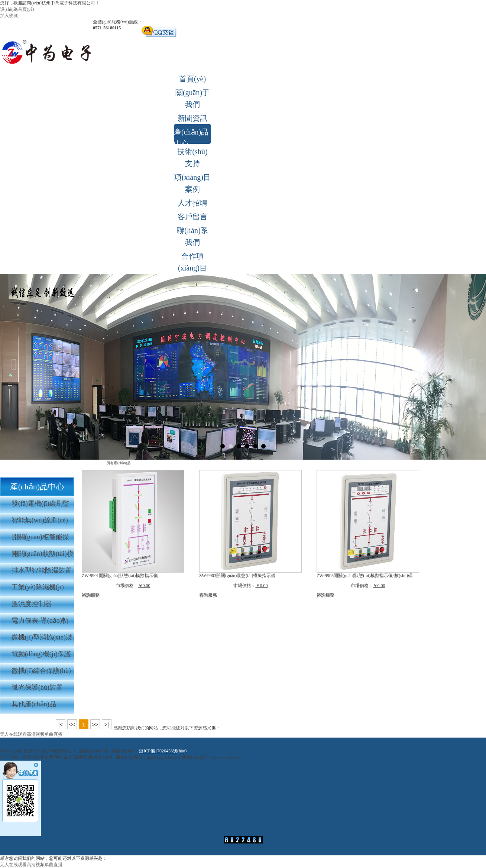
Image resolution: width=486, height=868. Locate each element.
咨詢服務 (91, 595)
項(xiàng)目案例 (192, 183)
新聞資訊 (192, 118)
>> (95, 725)
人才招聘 (192, 203)
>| (107, 725)
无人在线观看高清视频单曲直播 (31, 734)
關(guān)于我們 (192, 98)
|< (61, 725)
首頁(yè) (192, 79)
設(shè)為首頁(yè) (17, 9)
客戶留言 (192, 217)
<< (72, 725)
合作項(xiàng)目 (192, 262)
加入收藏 (9, 16)
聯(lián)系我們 (192, 236)
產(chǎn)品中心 (191, 136)
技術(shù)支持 (192, 158)
